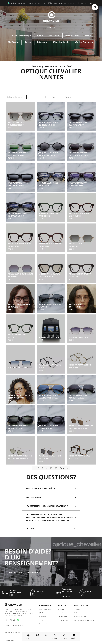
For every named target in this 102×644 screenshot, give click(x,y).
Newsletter (61, 609)
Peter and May (72, 35)
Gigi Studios (14, 42)
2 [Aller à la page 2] (38, 468)
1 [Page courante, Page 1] (34, 468)
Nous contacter (14, 572)
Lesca (28, 42)
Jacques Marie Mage (21, 35)
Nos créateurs (46, 605)
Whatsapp (33, 572)
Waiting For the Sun (84, 42)
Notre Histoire (62, 613)
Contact (76, 613)
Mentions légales (10, 629)
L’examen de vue (63, 620)
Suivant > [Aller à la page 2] (64, 468)
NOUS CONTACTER (81, 605)
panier (74, 637)
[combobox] (36, 97)
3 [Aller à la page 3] (42, 468)
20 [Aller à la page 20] (56, 468)
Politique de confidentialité (13, 633)
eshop (38, 637)
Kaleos (88, 35)
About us (62, 605)
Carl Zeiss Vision (63, 616)
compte (64, 637)
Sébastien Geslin (61, 42)
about (55, 637)
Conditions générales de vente (14, 625)
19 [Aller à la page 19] (51, 468)
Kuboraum (42, 42)
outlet (46, 637)
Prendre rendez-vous (80, 616)
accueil (28, 637)
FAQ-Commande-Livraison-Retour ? (85, 620)
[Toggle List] (47, 97)
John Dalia (54, 35)
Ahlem (40, 35)
